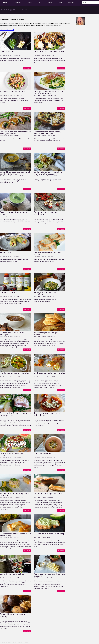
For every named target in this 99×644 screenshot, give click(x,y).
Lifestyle (5, 2)
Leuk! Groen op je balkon (12, 574)
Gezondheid (17, 2)
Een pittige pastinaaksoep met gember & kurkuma (15, 173)
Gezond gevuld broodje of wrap (49, 534)
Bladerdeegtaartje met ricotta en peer (49, 253)
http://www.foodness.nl (7, 30)
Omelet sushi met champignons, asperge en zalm (16, 133)
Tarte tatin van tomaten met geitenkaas (48, 414)
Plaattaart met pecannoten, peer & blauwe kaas (47, 133)
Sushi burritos (7, 51)
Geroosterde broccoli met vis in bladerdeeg (15, 535)
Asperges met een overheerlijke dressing (49, 575)
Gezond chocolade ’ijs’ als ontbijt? (12, 334)
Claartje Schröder (8, 55)
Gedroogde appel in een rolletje (49, 373)
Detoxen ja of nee (9, 292)
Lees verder (27, 68)
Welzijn (50, 2)
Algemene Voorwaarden (6, 642)
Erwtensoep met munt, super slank (14, 213)
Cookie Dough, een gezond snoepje (13, 615)
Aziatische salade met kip (12, 91)
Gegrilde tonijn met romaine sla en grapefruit (16, 414)
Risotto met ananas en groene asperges (15, 494)
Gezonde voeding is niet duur (48, 493)
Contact (60, 2)
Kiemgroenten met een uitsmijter (45, 293)
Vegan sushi (6, 252)
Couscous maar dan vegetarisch (49, 51)
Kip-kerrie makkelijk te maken (15, 373)
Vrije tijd (30, 2)
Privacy (14, 642)
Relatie (40, 2)
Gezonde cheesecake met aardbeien (46, 213)
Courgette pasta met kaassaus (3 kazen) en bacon (49, 92)
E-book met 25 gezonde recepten (12, 454)
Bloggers (71, 2)
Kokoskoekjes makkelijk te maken (47, 334)
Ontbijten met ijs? (43, 453)
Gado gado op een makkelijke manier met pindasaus (48, 173)
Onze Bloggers (8, 9)
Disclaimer (20, 642)
